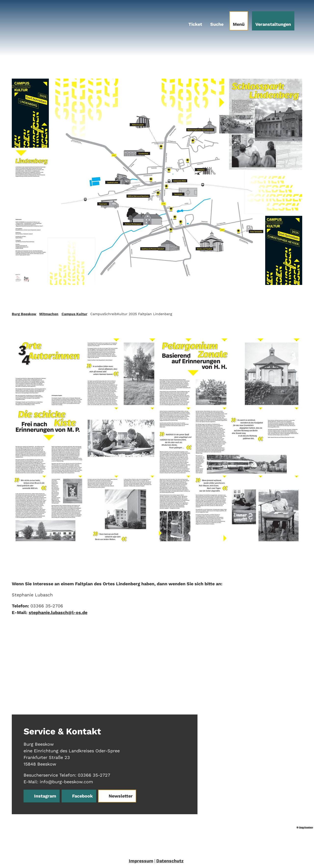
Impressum (141, 861)
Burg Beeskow (24, 314)
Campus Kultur (74, 314)
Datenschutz (170, 861)
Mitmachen (49, 314)
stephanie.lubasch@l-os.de (58, 612)
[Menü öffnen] (239, 21)
